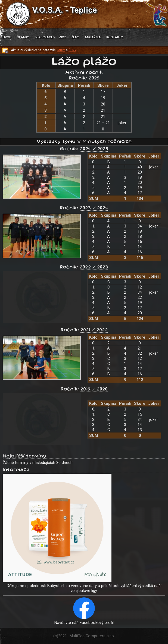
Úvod (7, 37)
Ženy (75, 37)
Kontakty (115, 37)
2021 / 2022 (94, 330)
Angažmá (93, 37)
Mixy (62, 37)
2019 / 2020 (94, 389)
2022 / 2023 (94, 267)
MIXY (61, 50)
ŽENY (72, 50)
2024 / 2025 (94, 149)
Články (23, 37)
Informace (44, 37)
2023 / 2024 (94, 208)
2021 (63, 636)
